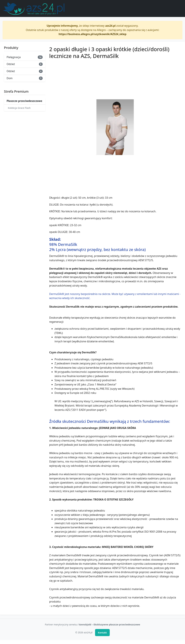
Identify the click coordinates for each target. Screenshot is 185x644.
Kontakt (102, 633)
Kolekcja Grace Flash (19, 108)
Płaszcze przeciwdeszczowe (24, 101)
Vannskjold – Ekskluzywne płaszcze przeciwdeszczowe (109, 624)
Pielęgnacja (25, 57)
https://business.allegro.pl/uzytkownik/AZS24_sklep (93, 34)
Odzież (25, 64)
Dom (25, 78)
